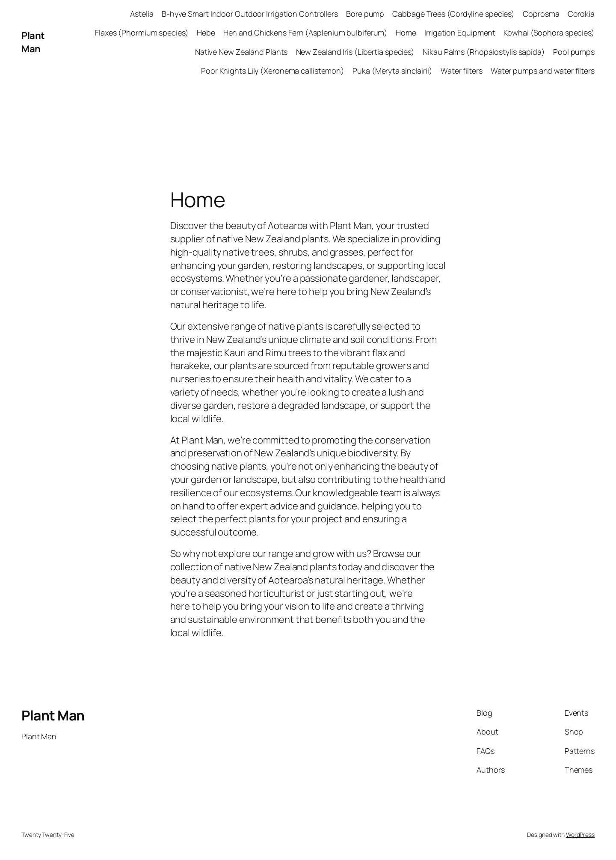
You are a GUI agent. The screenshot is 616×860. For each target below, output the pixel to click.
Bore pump (365, 14)
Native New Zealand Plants (241, 52)
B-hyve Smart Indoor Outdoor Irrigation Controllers (250, 14)
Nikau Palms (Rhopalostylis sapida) (484, 52)
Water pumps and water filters (543, 71)
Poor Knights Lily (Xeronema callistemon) (273, 71)
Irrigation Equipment (460, 33)
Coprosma (541, 14)
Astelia (142, 14)
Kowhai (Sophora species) (549, 33)
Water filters (462, 71)
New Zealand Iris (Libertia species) (355, 52)
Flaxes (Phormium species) (142, 33)
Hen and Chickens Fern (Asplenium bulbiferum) (306, 33)
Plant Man (33, 42)
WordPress (580, 835)
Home (406, 33)
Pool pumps (574, 52)
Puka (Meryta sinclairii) (392, 71)
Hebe (206, 33)
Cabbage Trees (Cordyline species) (453, 14)
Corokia (581, 14)
